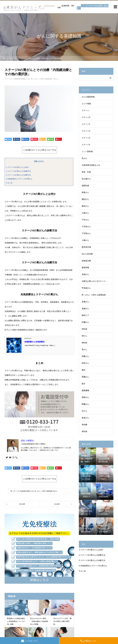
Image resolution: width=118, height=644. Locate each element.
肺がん (84, 336)
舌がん (84, 411)
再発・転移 (86, 172)
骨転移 (84, 431)
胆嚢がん (85, 356)
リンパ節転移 (87, 151)
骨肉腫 (84, 425)
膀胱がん (85, 397)
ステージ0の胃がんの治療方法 (18, 175)
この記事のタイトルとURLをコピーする (39, 150)
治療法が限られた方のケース (94, 281)
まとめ (9, 183)
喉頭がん (85, 206)
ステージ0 (8, 79)
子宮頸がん (86, 233)
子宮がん (85, 220)
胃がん (56, 79)
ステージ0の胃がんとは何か (17, 167)
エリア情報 (86, 104)
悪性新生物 (86, 247)
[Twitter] (7, 458)
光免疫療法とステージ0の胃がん (19, 179)
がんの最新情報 (88, 97)
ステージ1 (86, 124)
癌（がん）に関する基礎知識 (41, 79)
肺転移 (84, 343)
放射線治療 (86, 261)
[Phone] (17, 458)
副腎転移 (85, 186)
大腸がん (85, 213)
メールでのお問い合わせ (93, 7)
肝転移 (84, 329)
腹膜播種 (85, 390)
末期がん (85, 274)
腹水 (84, 384)
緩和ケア (85, 315)
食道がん (85, 418)
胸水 (84, 370)
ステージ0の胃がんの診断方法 (18, 171)
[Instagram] (13, 458)
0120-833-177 (48, 7)
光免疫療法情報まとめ (22, 79)
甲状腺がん (86, 288)
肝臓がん (85, 322)
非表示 (41, 161)
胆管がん (85, 363)
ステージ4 (86, 145)
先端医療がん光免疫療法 (34, 342)
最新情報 (85, 268)
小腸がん (85, 240)
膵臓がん (85, 404)
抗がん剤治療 (87, 254)
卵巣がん (85, 192)
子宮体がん (86, 227)
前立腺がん (86, 179)
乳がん (84, 158)
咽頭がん (85, 199)
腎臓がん (85, 377)
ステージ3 (86, 138)
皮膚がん (85, 302)
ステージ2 (86, 131)
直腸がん (85, 309)
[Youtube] (10, 458)
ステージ (85, 110)
